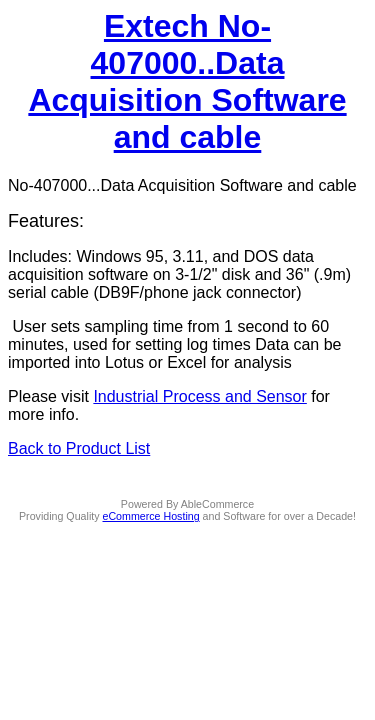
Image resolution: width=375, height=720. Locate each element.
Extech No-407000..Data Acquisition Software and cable (187, 81)
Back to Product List (79, 448)
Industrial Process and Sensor (199, 396)
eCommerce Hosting (151, 516)
